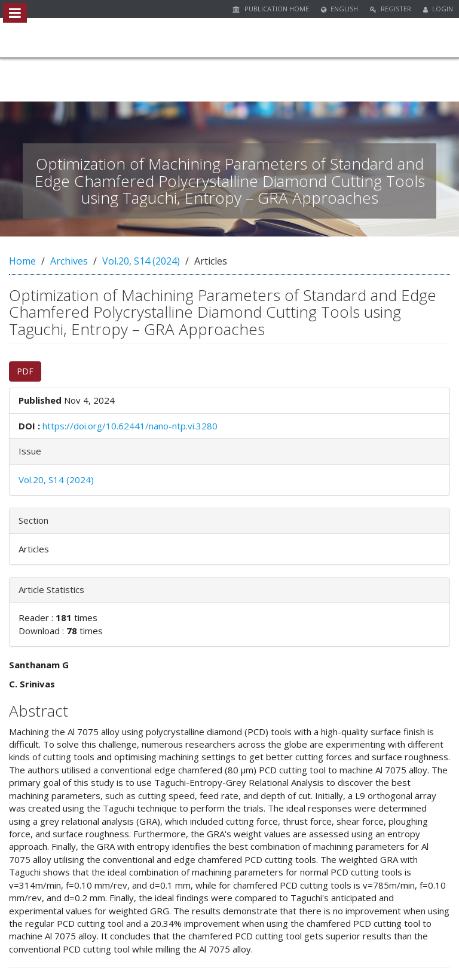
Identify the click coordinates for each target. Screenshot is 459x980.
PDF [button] (25, 371)
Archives (69, 261)
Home (22, 261)
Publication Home (271, 9)
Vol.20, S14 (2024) (141, 261)
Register (391, 9)
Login (438, 9)
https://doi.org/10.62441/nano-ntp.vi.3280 (130, 426)
